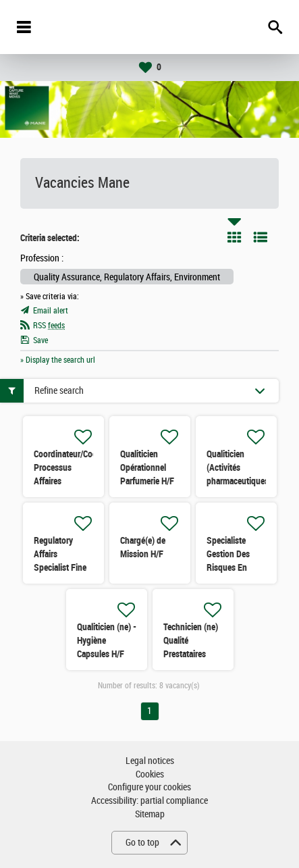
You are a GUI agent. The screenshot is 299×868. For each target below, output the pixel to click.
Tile (234, 237)
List (261, 237)
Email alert (51, 311)
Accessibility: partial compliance (149, 801)
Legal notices (150, 761)
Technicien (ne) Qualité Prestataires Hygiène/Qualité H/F (192, 654)
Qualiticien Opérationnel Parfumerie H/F (147, 467)
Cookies (150, 774)
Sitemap (150, 814)
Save (40, 340)
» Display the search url (58, 360)
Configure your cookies (149, 787)
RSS (49, 326)
